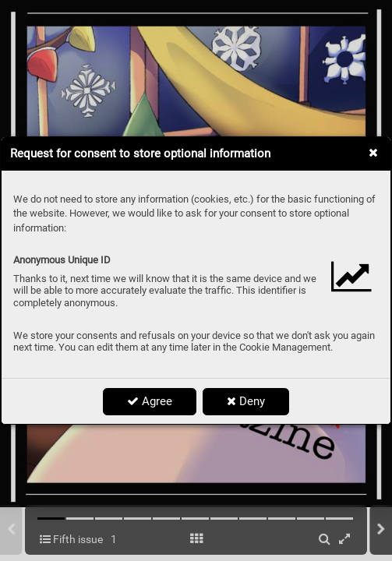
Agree (150, 401)
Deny (246, 401)
